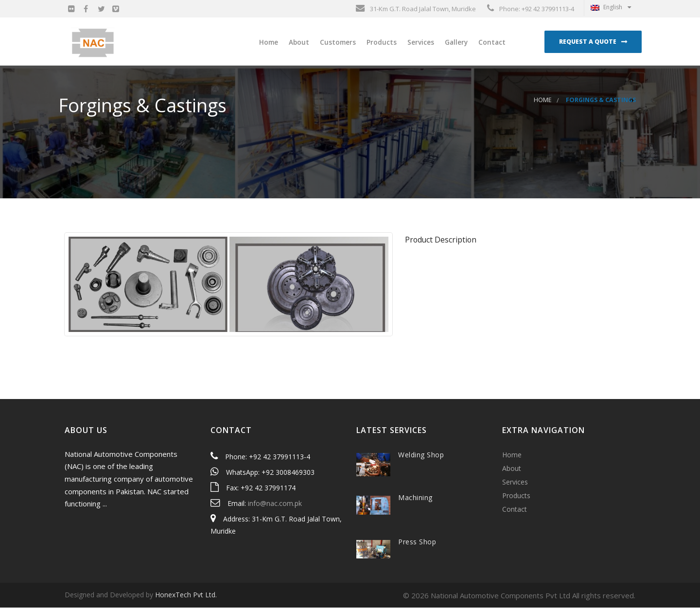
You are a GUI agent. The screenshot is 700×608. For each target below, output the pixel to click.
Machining (415, 498)
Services (420, 42)
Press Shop (417, 542)
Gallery (455, 42)
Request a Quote (588, 42)
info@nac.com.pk (275, 504)
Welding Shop (421, 455)
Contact (491, 42)
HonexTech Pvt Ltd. (186, 596)
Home (268, 42)
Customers (337, 42)
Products (381, 42)
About (298, 42)
